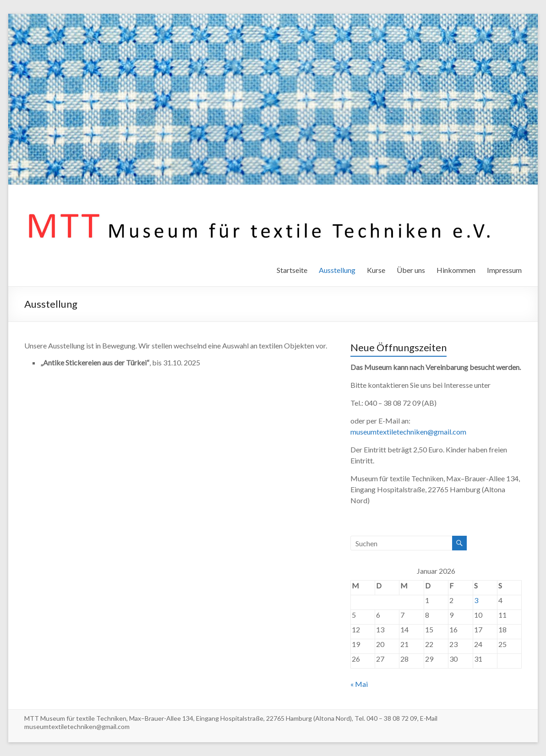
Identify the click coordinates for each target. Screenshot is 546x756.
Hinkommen (456, 270)
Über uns (411, 270)
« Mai (359, 684)
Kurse (376, 270)
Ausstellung (337, 270)
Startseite (292, 270)
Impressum (504, 270)
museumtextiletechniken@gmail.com (408, 432)
